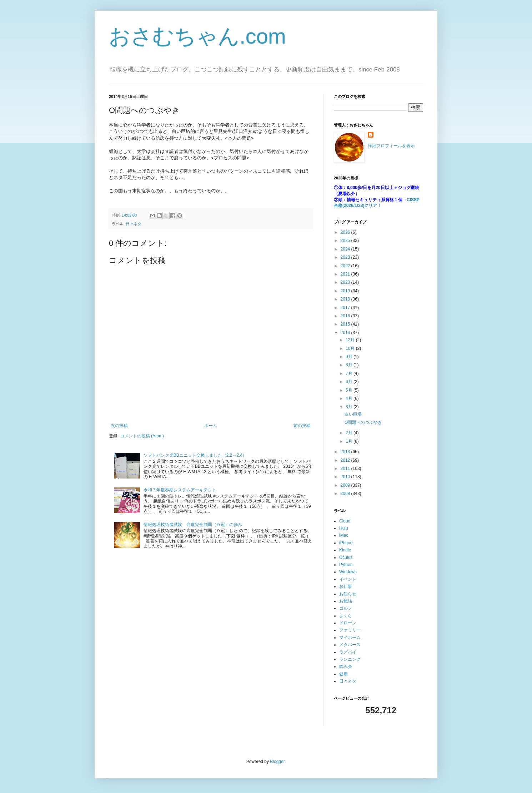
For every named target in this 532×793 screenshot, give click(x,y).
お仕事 (346, 586)
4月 (350, 398)
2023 (346, 257)
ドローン (348, 623)
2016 (346, 316)
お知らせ (348, 594)
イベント (348, 579)
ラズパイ (348, 652)
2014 (346, 333)
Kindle (345, 550)
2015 (346, 324)
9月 (350, 357)
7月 (350, 373)
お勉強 (346, 601)
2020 (346, 282)
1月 (350, 441)
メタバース (350, 645)
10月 (351, 348)
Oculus (346, 557)
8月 (350, 365)
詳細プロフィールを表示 (391, 146)
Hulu (344, 528)
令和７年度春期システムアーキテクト (180, 490)
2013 (346, 452)
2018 (346, 299)
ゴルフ (346, 608)
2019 (346, 291)
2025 (346, 241)
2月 (350, 433)
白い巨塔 (353, 414)
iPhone (346, 543)
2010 (346, 477)
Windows (348, 572)
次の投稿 (119, 426)
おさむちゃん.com (197, 36)
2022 (346, 266)
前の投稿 (302, 426)
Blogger (277, 762)
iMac (344, 535)
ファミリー (350, 630)
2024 (346, 249)
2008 (346, 494)
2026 (346, 232)
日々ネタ (134, 224)
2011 (346, 469)
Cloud (345, 521)
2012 (346, 460)
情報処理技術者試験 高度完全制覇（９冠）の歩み (193, 525)
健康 (343, 674)
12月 (351, 340)
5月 (350, 390)
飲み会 (346, 666)
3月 (350, 407)
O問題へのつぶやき (363, 422)
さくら (346, 616)
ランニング (350, 659)
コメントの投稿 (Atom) (142, 436)
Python (346, 565)
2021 (346, 274)
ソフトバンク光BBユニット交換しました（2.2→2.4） (195, 455)
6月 (350, 382)
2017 (346, 308)
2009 (346, 485)
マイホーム (350, 638)
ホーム (211, 426)
